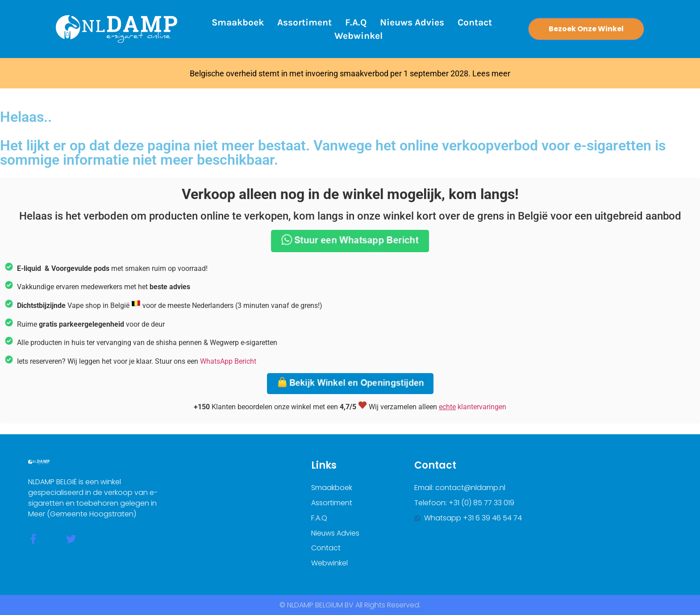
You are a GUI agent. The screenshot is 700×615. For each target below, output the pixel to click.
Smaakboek (238, 22)
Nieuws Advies (412, 22)
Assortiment (304, 22)
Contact (475, 22)
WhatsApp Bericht (228, 361)
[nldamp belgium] (595, 514)
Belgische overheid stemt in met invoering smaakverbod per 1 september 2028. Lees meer (350, 73)
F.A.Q (356, 22)
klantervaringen (473, 407)
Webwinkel (358, 36)
